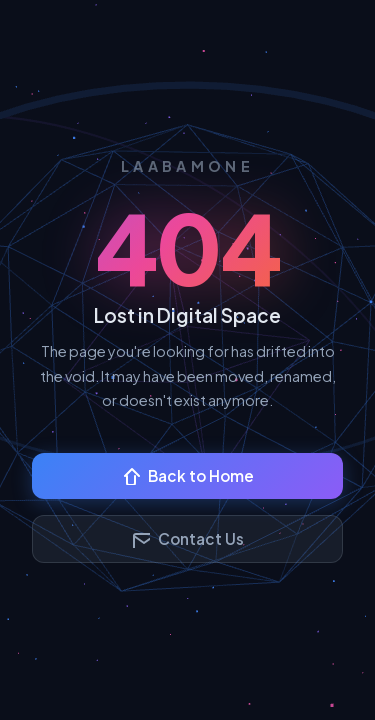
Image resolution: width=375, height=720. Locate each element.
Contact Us (188, 538)
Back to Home (188, 475)
